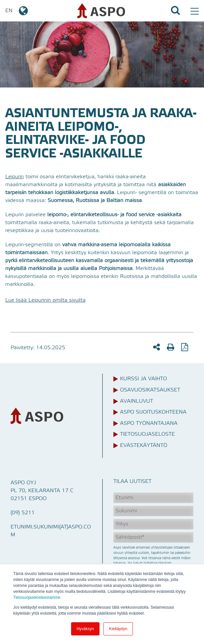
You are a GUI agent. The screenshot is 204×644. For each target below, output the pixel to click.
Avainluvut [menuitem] (137, 401)
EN (17, 11)
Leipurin (15, 177)
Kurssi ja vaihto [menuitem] (143, 379)
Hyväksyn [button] (85, 629)
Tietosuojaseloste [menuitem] (147, 434)
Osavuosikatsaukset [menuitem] (150, 390)
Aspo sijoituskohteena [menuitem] (153, 412)
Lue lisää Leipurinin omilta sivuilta (45, 300)
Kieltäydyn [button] (118, 629)
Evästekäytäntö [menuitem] (144, 446)
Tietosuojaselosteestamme (37, 597)
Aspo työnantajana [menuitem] (149, 424)
